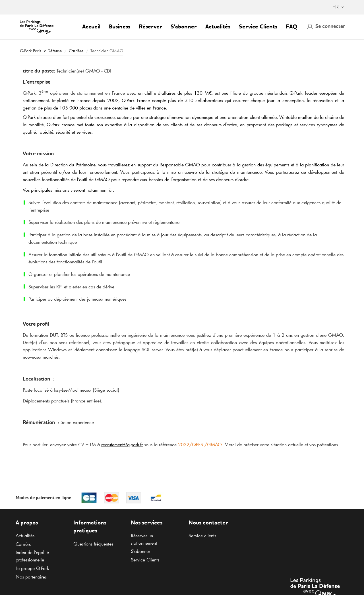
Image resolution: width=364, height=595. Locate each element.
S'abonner (184, 27)
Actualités (218, 27)
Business (120, 27)
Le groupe (32, 568)
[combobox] (335, 7)
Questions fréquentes (93, 544)
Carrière (76, 51)
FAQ (291, 27)
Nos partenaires (31, 577)
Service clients (202, 536)
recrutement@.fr (122, 445)
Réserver (150, 27)
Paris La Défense (41, 51)
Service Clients (258, 27)
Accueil (91, 27)
